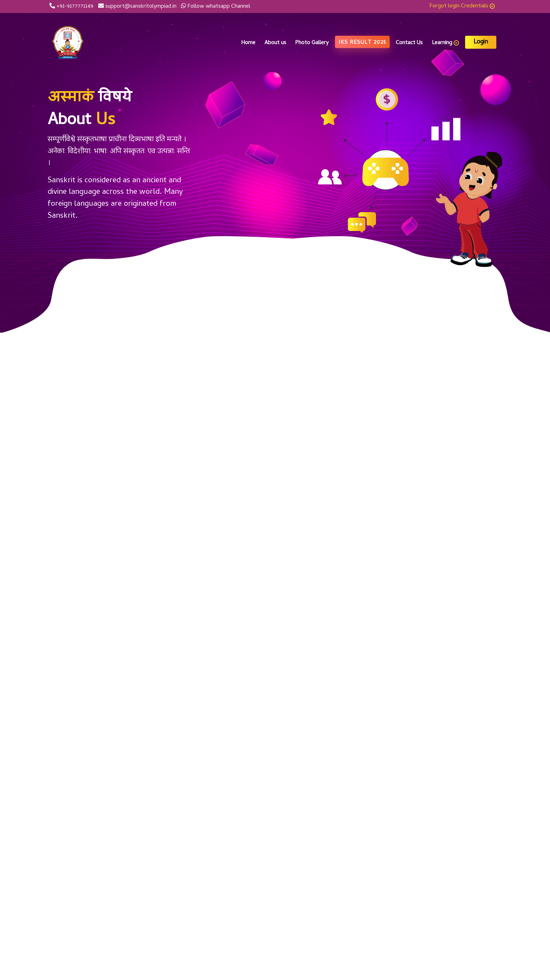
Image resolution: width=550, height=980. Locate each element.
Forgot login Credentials (462, 6)
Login (481, 42)
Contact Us (409, 43)
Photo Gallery (312, 43)
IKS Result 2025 (362, 43)
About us (275, 43)
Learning (445, 43)
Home (248, 43)
